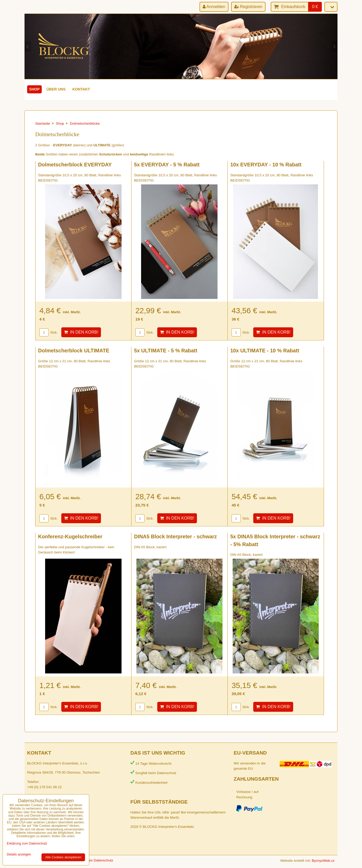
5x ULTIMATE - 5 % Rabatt (166, 351)
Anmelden (214, 7)
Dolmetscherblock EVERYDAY (75, 165)
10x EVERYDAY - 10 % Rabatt (266, 165)
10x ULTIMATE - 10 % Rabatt (265, 351)
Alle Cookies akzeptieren (63, 857)
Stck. (49, 332)
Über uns (56, 89)
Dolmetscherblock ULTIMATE (74, 351)
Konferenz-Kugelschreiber (70, 537)
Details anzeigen (19, 855)
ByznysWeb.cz (323, 861)
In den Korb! (81, 332)
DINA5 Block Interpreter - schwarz (176, 537)
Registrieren (248, 7)
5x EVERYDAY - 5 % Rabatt (167, 165)
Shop (34, 89)
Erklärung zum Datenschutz (92, 860)
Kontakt (81, 89)
